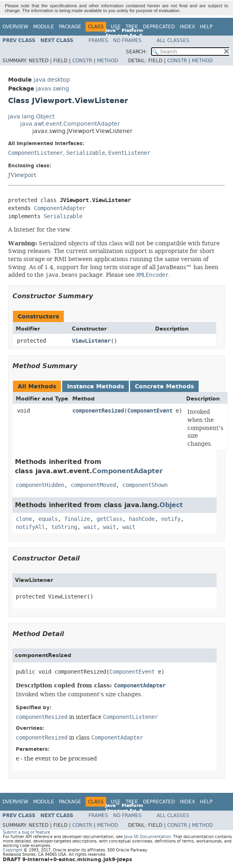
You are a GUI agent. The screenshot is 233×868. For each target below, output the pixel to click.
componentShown (145, 485)
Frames (98, 40)
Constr (82, 61)
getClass (109, 519)
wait (90, 527)
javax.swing (52, 89)
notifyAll (30, 527)
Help (206, 27)
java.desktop (52, 80)
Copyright (13, 850)
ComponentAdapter (60, 208)
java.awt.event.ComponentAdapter (70, 124)
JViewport (22, 175)
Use (116, 27)
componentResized (98, 411)
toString (64, 527)
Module (44, 27)
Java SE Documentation (147, 837)
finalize (77, 519)
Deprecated (159, 27)
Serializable (86, 153)
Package (70, 27)
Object (171, 505)
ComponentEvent (150, 411)
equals (48, 519)
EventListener (129, 153)
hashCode (142, 519)
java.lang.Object (31, 117)
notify (171, 519)
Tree (132, 27)
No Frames (127, 40)
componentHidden (40, 485)
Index (187, 27)
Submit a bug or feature (26, 832)
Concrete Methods (164, 387)
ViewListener (91, 341)
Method (107, 61)
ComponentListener (36, 153)
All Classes (173, 40)
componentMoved (93, 485)
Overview (15, 27)
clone (24, 519)
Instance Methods (96, 387)
